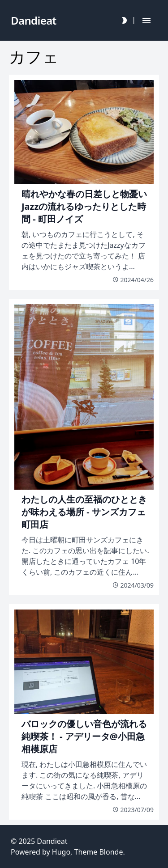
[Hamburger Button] (146, 20)
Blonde (111, 852)
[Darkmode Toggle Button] (124, 20)
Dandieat (52, 841)
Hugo (61, 852)
